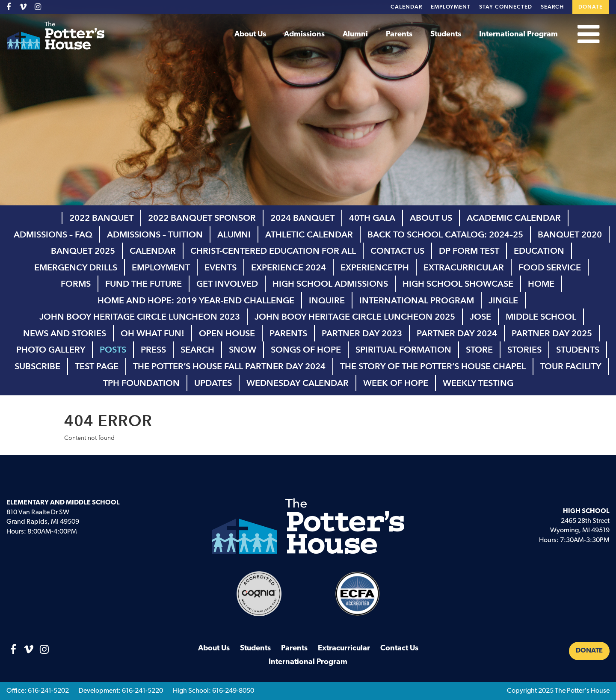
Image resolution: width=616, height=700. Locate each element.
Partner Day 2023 (362, 333)
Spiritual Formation (403, 350)
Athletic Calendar (309, 234)
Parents (399, 34)
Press (153, 350)
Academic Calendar (514, 218)
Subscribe (37, 366)
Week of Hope (396, 383)
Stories (524, 350)
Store (479, 350)
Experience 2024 (289, 267)
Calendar (406, 7)
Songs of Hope (306, 350)
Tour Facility (571, 366)
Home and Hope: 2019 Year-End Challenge (196, 300)
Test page (97, 366)
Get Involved (227, 284)
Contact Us (397, 251)
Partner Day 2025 (552, 333)
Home (541, 284)
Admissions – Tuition (155, 234)
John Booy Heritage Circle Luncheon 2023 (140, 317)
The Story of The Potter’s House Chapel (433, 366)
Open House (227, 333)
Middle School (541, 317)
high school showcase (458, 284)
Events (221, 267)
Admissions (304, 34)
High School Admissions (330, 284)
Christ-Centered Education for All (273, 251)
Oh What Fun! (153, 333)
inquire (327, 300)
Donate (591, 7)
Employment (451, 7)
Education (539, 251)
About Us (250, 34)
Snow (243, 350)
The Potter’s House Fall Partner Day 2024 (229, 366)
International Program (518, 34)
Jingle (503, 300)
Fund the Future (144, 284)
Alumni (355, 34)
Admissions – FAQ (53, 234)
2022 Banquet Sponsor (202, 218)
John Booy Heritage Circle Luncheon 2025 (355, 317)
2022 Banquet (101, 218)
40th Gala (372, 218)
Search (552, 7)
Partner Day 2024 (457, 333)
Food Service (550, 267)
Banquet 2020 (570, 234)
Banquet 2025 (83, 251)
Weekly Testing (478, 383)
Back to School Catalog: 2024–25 (445, 234)
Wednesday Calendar (298, 383)
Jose (480, 317)
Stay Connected (506, 7)
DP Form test (469, 251)
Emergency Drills (76, 267)
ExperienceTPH (375, 267)
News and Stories (65, 333)
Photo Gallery (51, 350)
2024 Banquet (302, 218)
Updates (213, 383)
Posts (113, 350)
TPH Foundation (141, 383)
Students (446, 34)
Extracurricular (464, 267)
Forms (76, 284)
